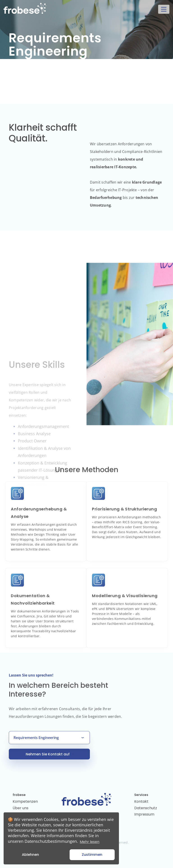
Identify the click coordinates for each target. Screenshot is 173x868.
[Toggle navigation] (164, 9)
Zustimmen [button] (92, 855)
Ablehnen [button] (30, 855)
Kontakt (141, 801)
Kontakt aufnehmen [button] (34, 76)
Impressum (144, 814)
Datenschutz (146, 808)
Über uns (20, 808)
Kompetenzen (25, 801)
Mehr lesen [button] (90, 842)
